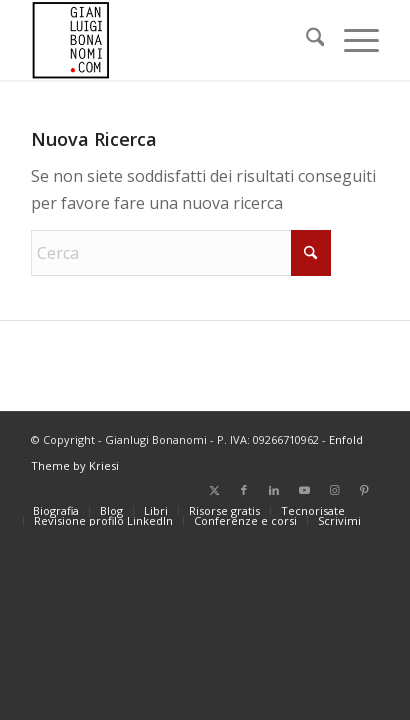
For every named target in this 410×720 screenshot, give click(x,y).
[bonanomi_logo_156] (170, 40)
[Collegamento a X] (214, 490)
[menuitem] (305, 40)
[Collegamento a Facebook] (244, 490)
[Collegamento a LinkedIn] (274, 490)
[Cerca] (305, 40)
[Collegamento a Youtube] (304, 490)
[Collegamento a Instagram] (334, 490)
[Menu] (351, 40)
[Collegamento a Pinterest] (364, 490)
